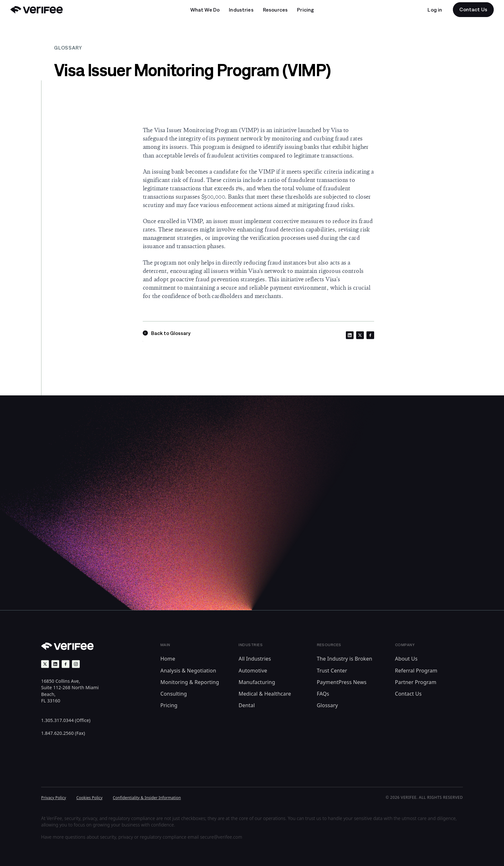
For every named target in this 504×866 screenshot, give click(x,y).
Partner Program (416, 682)
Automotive (253, 671)
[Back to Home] (36, 10)
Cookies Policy (89, 798)
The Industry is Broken (345, 659)
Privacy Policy (54, 798)
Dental (247, 705)
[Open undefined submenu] (205, 10)
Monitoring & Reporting (190, 682)
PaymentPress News (342, 682)
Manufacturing (257, 682)
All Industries (255, 659)
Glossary (328, 705)
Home (168, 659)
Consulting (174, 694)
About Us (406, 659)
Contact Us (408, 694)
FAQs (323, 694)
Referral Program (416, 671)
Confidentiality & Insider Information (147, 798)
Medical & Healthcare (265, 694)
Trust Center (332, 671)
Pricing (169, 705)
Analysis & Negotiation (188, 671)
